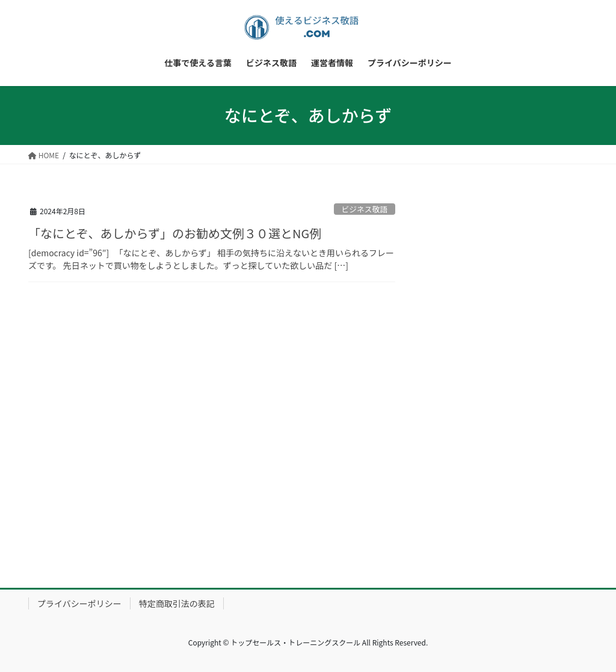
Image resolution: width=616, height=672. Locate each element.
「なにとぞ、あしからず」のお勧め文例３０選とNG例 (175, 233)
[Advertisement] (515, 374)
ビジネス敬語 (364, 209)
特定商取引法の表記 (177, 603)
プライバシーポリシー (79, 603)
